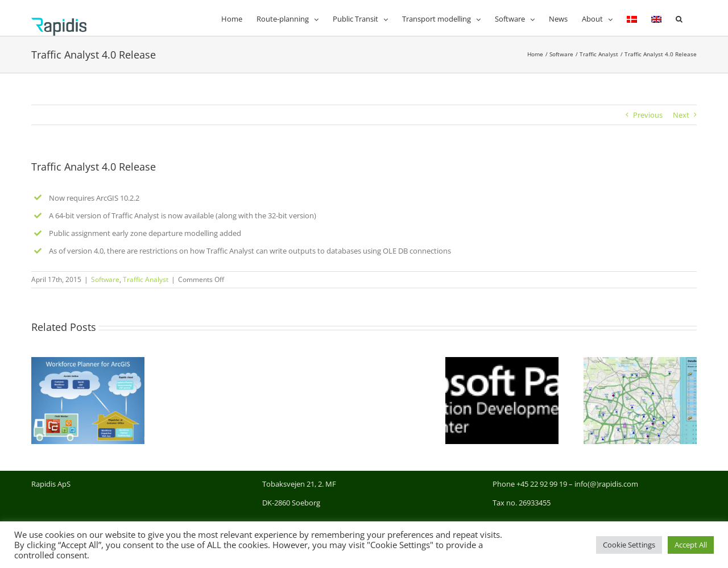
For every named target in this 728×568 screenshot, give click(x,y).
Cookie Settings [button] (629, 545)
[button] (679, 18)
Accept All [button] (691, 545)
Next (681, 115)
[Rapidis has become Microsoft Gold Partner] (502, 362)
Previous (648, 115)
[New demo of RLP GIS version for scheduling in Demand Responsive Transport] (640, 362)
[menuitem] (632, 18)
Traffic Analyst (146, 279)
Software (105, 279)
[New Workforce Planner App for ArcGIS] (88, 362)
